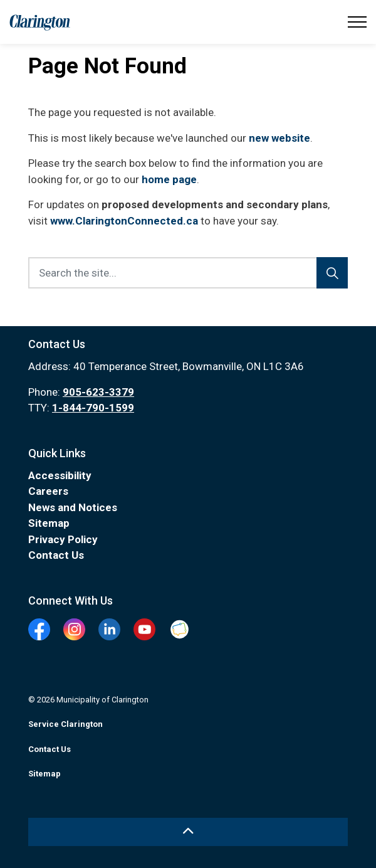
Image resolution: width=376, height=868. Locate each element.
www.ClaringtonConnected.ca (124, 221)
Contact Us (56, 555)
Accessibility (60, 475)
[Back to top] (188, 832)
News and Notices (73, 507)
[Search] (332, 273)
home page (169, 179)
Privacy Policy (63, 539)
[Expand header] (357, 22)
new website (279, 138)
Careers (48, 491)
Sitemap (49, 523)
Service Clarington (65, 724)
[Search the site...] (188, 273)
